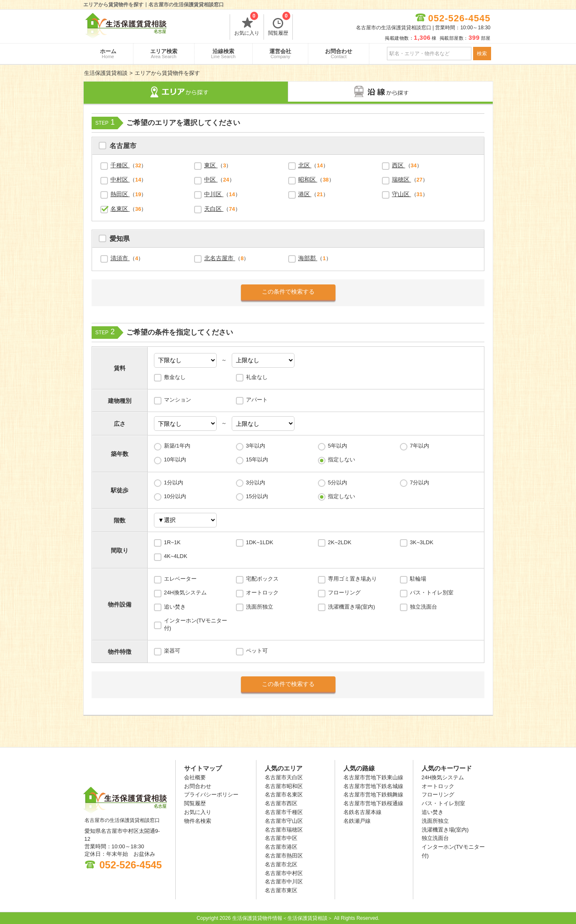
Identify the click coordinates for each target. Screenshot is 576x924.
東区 (211, 165)
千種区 (120, 165)
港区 (305, 194)
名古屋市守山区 (284, 821)
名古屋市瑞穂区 (284, 830)
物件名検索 (198, 821)
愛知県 (120, 239)
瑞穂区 (402, 179)
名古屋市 (123, 147)
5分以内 (338, 482)
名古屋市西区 (281, 803)
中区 (211, 179)
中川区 (214, 194)
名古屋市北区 (281, 864)
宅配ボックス (262, 579)
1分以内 (174, 482)
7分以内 (420, 482)
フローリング (344, 593)
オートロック (262, 593)
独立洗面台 (424, 607)
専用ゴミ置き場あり (352, 579)
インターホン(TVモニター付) (196, 624)
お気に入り (247, 25)
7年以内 (420, 446)
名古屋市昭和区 (284, 786)
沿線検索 (224, 54)
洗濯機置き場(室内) (352, 607)
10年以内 (175, 459)
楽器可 (172, 651)
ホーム (108, 54)
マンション (178, 400)
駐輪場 (418, 579)
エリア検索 (164, 54)
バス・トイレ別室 (432, 593)
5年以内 (338, 446)
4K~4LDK (176, 556)
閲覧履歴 (279, 25)
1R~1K (172, 542)
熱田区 (120, 194)
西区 (399, 165)
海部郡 (308, 258)
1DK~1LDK (260, 542)
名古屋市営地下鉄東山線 (373, 777)
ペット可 (257, 651)
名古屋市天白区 (284, 777)
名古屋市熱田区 (284, 856)
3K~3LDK (422, 542)
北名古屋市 (220, 258)
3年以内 (256, 446)
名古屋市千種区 (284, 812)
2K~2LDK (340, 542)
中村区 (120, 179)
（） (128, 165)
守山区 (402, 194)
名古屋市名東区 (284, 795)
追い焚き (175, 607)
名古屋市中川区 (284, 882)
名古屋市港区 (281, 847)
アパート (257, 400)
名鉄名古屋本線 (362, 812)
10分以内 (175, 496)
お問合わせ (339, 54)
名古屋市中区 (281, 838)
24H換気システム (185, 593)
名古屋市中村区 (284, 873)
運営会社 (280, 54)
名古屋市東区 (281, 890)
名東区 (120, 209)
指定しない (342, 459)
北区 (305, 165)
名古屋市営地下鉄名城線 (373, 786)
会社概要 (195, 777)
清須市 (120, 258)
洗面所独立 (260, 607)
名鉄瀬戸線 (357, 821)
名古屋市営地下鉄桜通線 (373, 803)
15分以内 (257, 496)
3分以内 (256, 482)
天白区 (214, 209)
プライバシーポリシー (211, 795)
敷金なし (175, 377)
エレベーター (180, 579)
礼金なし (257, 377)
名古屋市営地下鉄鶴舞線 (373, 795)
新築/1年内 (177, 446)
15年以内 (257, 459)
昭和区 (308, 179)
